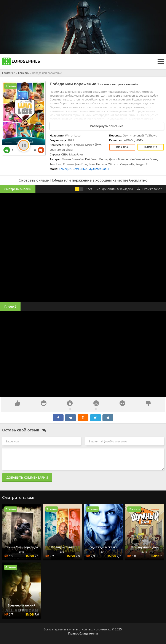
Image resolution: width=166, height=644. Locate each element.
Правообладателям (83, 633)
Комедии (24, 73)
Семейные (80, 169)
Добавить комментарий (27, 477)
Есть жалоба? (149, 189)
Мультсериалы (99, 169)
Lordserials (9, 73)
